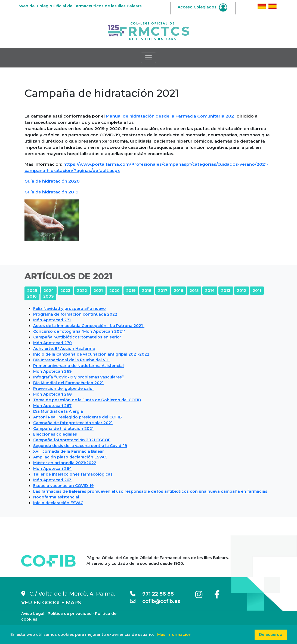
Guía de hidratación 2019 (52, 192)
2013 (226, 291)
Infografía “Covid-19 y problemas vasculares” (78, 377)
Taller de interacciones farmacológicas (73, 474)
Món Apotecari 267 (52, 406)
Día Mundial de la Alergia (58, 411)
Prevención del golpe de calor (64, 389)
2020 (115, 291)
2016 (178, 291)
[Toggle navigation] (148, 58)
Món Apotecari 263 (52, 480)
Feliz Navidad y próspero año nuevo (69, 309)
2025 (32, 291)
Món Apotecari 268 (52, 394)
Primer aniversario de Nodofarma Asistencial (78, 366)
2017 (163, 291)
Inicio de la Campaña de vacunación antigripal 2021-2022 (91, 354)
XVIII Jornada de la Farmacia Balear (69, 451)
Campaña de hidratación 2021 (63, 429)
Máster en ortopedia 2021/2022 (65, 463)
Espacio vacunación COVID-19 (63, 486)
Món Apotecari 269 (52, 371)
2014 (210, 291)
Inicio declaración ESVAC (58, 503)
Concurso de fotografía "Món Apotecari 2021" (79, 331)
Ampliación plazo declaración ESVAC (70, 457)
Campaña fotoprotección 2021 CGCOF (72, 440)
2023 (65, 291)
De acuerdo (271, 634)
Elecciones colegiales (55, 434)
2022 (82, 291)
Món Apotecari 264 (52, 469)
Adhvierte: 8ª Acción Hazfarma (64, 349)
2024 (49, 291)
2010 (32, 296)
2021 (98, 291)
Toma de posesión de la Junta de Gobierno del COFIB (87, 400)
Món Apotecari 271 (52, 320)
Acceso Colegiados (202, 7)
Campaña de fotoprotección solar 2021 (73, 423)
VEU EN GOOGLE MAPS (51, 603)
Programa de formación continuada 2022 (75, 314)
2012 (242, 291)
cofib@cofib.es (155, 601)
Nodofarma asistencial (56, 497)
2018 (147, 291)
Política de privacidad (70, 614)
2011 (257, 291)
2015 (194, 291)
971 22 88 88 (152, 594)
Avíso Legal (33, 614)
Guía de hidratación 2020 (52, 181)
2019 (131, 291)
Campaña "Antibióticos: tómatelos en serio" (77, 337)
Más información (174, 634)
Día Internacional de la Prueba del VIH (71, 360)
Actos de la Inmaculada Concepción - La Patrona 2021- (89, 326)
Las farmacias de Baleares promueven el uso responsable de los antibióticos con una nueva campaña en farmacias (150, 491)
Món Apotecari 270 (52, 343)
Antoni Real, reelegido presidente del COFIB (77, 417)
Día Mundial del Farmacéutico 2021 (68, 383)
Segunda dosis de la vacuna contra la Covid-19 (80, 446)
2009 (48, 296)
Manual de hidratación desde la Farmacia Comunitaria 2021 (171, 116)
